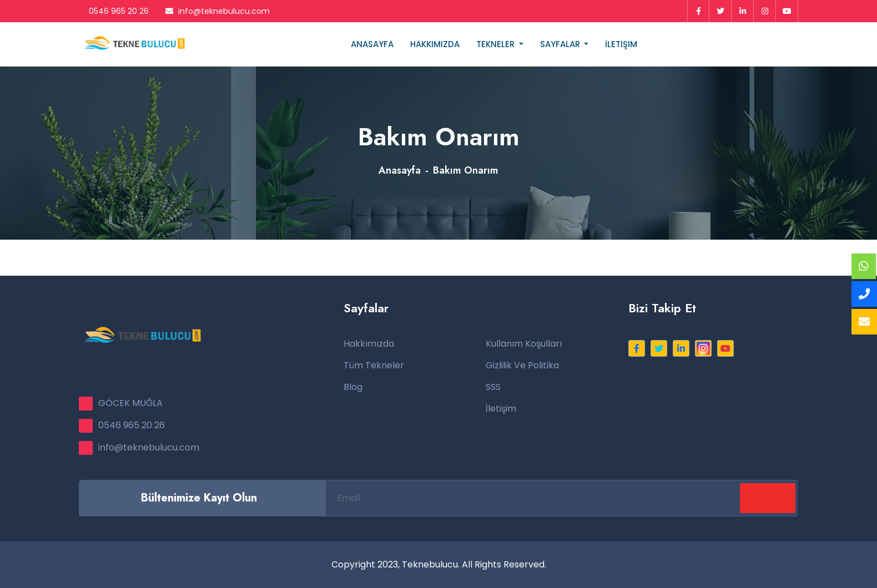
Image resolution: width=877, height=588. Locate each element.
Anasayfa (372, 44)
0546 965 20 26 (114, 11)
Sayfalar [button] (561, 44)
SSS (493, 387)
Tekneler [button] (497, 44)
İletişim (621, 44)
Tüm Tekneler (374, 365)
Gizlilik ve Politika (522, 365)
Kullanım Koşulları (524, 344)
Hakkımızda (435, 44)
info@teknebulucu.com (218, 11)
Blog (353, 387)
